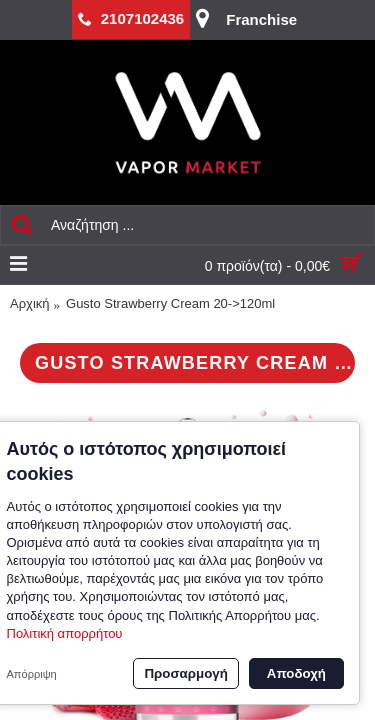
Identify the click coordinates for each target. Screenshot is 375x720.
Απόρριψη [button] (32, 674)
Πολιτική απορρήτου (65, 633)
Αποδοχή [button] (296, 673)
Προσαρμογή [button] (185, 673)
